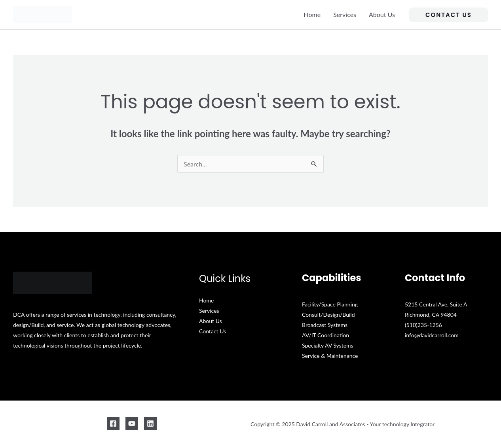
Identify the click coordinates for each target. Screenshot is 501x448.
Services (345, 14)
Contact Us (213, 331)
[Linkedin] (150, 423)
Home (312, 14)
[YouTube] (132, 423)
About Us (382, 14)
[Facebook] (113, 423)
